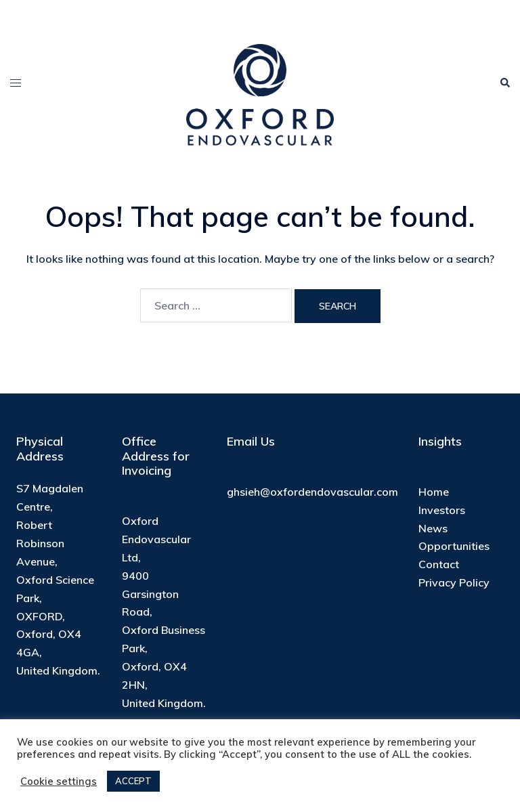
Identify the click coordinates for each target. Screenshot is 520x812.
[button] (504, 83)
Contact (439, 564)
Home (434, 492)
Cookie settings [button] (59, 782)
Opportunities (454, 546)
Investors (442, 510)
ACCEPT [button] (133, 781)
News (433, 528)
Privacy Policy (454, 582)
